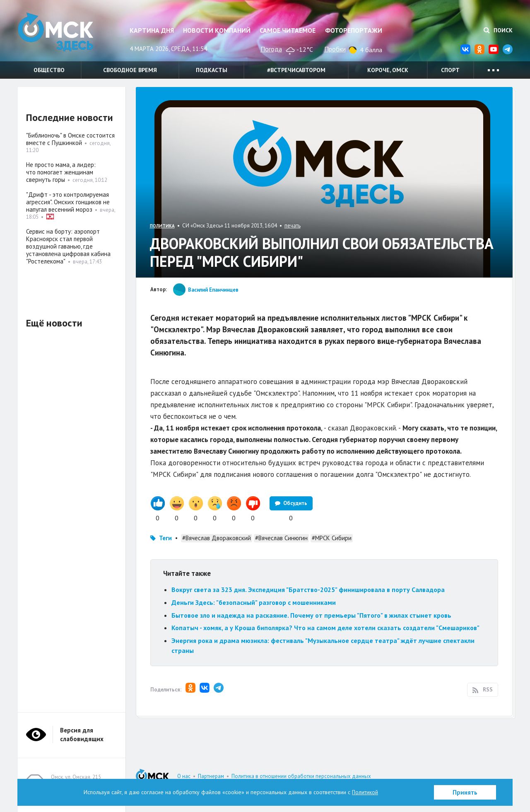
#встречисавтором (296, 70)
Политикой (365, 792)
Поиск (498, 30)
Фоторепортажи (354, 30)
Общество (49, 70)
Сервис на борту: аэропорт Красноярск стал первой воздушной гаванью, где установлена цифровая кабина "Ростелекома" (68, 246)
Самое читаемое (288, 30)
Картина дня (152, 30)
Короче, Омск (388, 70)
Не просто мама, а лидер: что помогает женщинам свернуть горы (61, 172)
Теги (165, 538)
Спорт (450, 70)
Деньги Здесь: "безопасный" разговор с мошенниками (254, 602)
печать (293, 226)
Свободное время (130, 70)
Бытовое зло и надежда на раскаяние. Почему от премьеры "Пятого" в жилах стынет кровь (311, 615)
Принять (465, 792)
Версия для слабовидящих (82, 735)
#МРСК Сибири (332, 538)
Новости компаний (217, 30)
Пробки (335, 49)
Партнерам (211, 776)
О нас (184, 776)
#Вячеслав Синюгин (281, 538)
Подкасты (212, 70)
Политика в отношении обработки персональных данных (301, 776)
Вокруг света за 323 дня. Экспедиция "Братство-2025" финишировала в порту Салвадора (308, 590)
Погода (271, 49)
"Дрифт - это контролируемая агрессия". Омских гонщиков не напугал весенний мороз (68, 202)
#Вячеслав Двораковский (217, 538)
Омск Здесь (59, 34)
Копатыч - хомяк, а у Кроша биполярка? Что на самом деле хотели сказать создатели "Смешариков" (325, 628)
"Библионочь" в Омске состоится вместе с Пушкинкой (70, 139)
